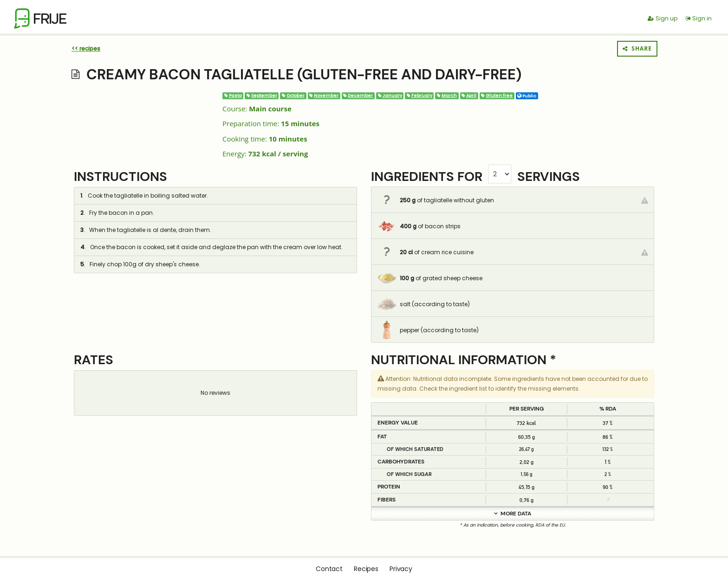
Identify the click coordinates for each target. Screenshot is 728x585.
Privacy (401, 569)
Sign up (663, 18)
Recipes (366, 569)
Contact (329, 569)
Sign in (699, 18)
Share (637, 48)
